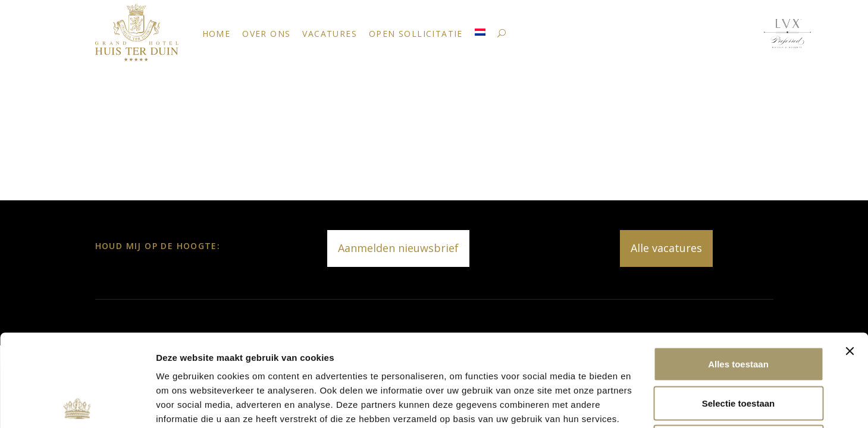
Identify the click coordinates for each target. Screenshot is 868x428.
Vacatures (330, 34)
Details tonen (643, 405)
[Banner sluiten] (850, 259)
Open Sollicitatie (416, 34)
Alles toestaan (738, 272)
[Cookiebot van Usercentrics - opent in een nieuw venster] (77, 405)
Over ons (266, 34)
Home (217, 34)
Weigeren (738, 350)
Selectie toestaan (739, 311)
